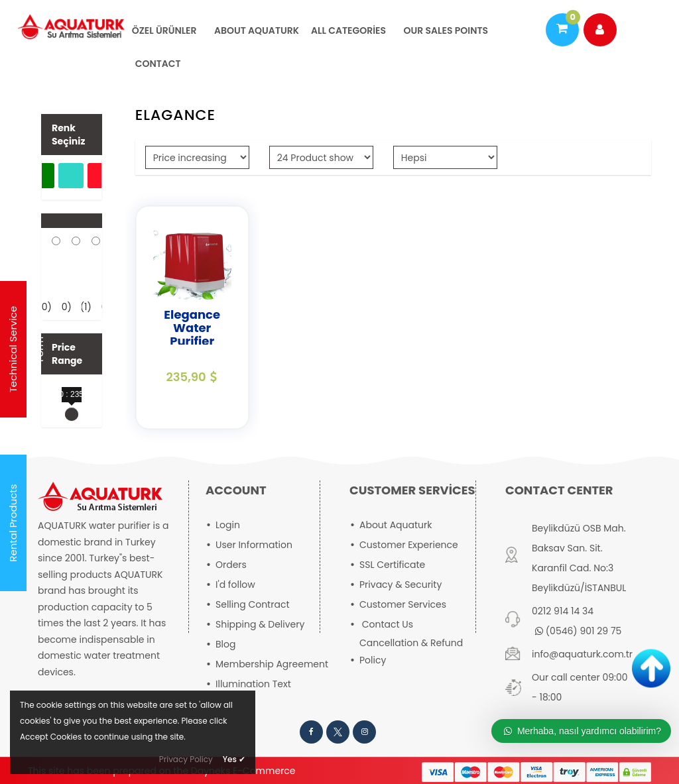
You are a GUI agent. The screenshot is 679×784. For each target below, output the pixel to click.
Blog (225, 644)
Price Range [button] (67, 354)
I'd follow (235, 585)
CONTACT (158, 64)
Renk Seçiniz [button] (68, 135)
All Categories (348, 30)
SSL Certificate (392, 565)
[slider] (72, 414)
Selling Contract (253, 604)
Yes (234, 759)
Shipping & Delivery (260, 624)
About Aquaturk (256, 30)
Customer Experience (409, 545)
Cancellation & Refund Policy (411, 651)
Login (228, 525)
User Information (254, 545)
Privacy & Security (401, 585)
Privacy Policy (186, 759)
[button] (72, 221)
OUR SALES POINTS (445, 30)
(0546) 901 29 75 (578, 631)
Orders (231, 565)
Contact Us (388, 624)
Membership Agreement (272, 664)
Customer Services (403, 604)
